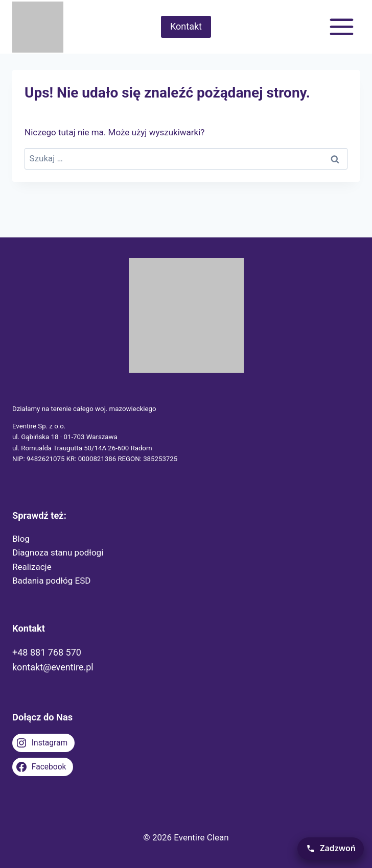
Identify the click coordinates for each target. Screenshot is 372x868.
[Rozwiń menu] (341, 27)
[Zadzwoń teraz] (331, 849)
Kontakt (186, 26)
